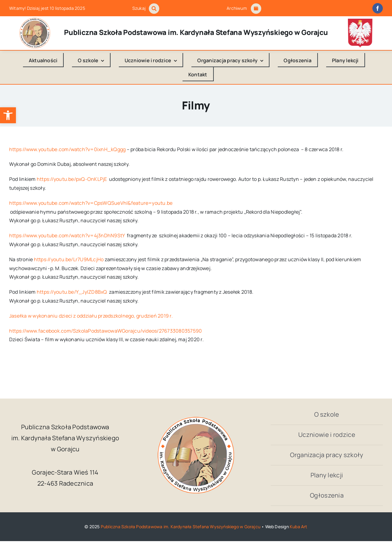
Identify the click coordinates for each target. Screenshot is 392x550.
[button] (8, 115)
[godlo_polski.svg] (360, 21)
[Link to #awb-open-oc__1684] (256, 9)
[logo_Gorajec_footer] (35, 20)
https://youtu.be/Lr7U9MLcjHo (69, 259)
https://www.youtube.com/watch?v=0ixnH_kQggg (67, 149)
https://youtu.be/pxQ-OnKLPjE (72, 179)
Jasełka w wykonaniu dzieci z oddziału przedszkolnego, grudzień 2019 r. (91, 316)
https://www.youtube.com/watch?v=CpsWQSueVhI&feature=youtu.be (91, 203)
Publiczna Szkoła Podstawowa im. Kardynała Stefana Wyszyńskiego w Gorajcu (181, 527)
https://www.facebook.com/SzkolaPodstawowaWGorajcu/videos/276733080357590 (106, 331)
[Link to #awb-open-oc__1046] (154, 9)
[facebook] (378, 8)
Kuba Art (299, 527)
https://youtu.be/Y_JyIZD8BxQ (72, 292)
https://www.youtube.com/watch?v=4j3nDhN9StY (67, 235)
